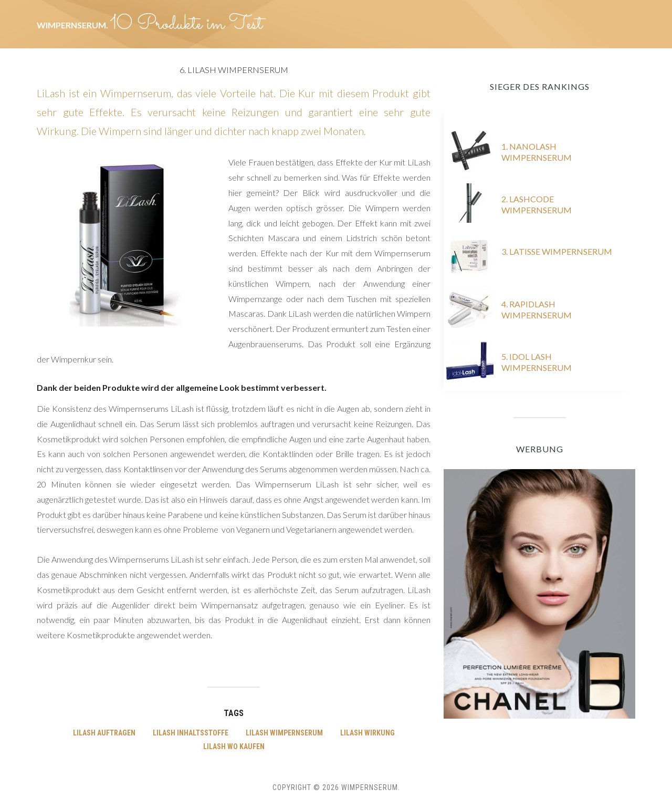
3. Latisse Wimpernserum (557, 251)
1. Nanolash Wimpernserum (537, 152)
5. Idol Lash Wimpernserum (537, 362)
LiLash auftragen (104, 733)
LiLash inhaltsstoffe (191, 733)
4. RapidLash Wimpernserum (537, 309)
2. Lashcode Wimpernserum (537, 204)
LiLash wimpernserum (284, 733)
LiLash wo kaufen (234, 746)
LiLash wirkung (367, 733)
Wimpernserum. (73, 25)
